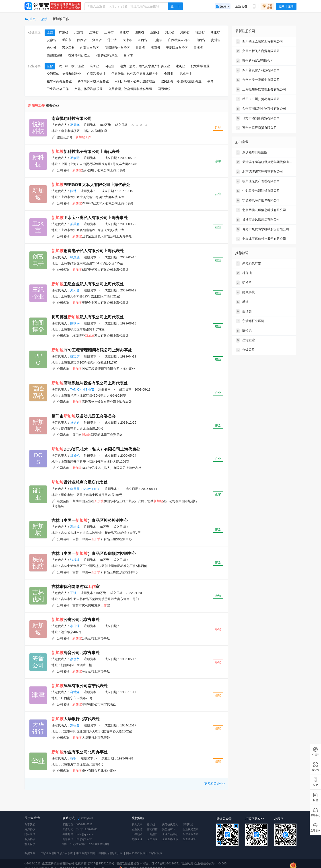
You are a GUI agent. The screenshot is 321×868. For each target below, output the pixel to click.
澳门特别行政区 (107, 55)
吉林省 (51, 48)
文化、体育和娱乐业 (88, 89)
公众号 (315, 770)
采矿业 (94, 66)
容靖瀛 (75, 692)
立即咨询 (315, 831)
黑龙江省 (68, 48)
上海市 (109, 32)
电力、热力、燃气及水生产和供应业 (145, 66)
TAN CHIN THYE (82, 389)
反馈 (315, 800)
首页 (30, 19)
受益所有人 (169, 829)
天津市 (127, 40)
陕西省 (82, 40)
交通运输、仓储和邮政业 (64, 74)
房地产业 (185, 74)
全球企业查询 (191, 834)
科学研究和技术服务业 (93, 81)
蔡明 (73, 758)
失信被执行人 (170, 824)
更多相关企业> (214, 784)
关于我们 (30, 824)
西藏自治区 (55, 55)
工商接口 (152, 834)
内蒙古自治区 (90, 48)
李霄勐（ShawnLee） (85, 489)
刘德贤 (75, 725)
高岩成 (75, 527)
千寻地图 (137, 834)
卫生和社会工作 (58, 89)
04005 (222, 863)
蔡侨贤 (75, 659)
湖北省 (215, 32)
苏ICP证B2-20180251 (166, 863)
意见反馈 (30, 844)
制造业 (109, 66)
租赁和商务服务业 (59, 81)
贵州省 (216, 40)
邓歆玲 (75, 158)
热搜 (44, 19)
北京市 (79, 32)
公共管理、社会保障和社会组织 (130, 89)
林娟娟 (75, 422)
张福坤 (75, 560)
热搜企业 (137, 839)
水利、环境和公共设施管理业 (135, 81)
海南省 (155, 48)
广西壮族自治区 (179, 40)
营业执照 (187, 863)
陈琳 (73, 191)
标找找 (151, 824)
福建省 (200, 32)
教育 (210, 81)
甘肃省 (140, 48)
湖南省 (97, 40)
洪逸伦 (75, 456)
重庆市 (67, 40)
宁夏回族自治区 (177, 48)
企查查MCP (190, 839)
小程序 (315, 755)
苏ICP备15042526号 (101, 863)
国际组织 (164, 89)
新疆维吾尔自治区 (117, 48)
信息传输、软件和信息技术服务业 (135, 74)
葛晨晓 (75, 125)
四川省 (139, 32)
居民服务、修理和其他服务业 (181, 81)
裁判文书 (137, 824)
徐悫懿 (75, 257)
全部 (50, 32)
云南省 (158, 40)
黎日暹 (75, 626)
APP (315, 785)
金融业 (169, 74)
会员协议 (30, 839)
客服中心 (315, 815)
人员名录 (152, 839)
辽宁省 (112, 40)
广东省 (64, 32)
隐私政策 (30, 834)
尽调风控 (188, 824)
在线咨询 (85, 818)
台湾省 (128, 55)
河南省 (185, 32)
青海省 (198, 48)
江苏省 (94, 32)
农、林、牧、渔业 (71, 66)
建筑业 (180, 66)
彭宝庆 (75, 356)
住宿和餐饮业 (96, 74)
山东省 (154, 32)
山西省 (200, 40)
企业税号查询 (191, 829)
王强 (73, 593)
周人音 (75, 290)
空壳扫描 (152, 829)
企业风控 (137, 829)
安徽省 (51, 40)
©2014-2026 (33, 863)
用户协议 (30, 829)
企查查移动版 (170, 839)
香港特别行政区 (79, 55)
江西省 (142, 40)
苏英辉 (75, 224)
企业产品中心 (170, 834)
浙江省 (124, 32)
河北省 (170, 32)
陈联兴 (75, 323)
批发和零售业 (200, 66)
